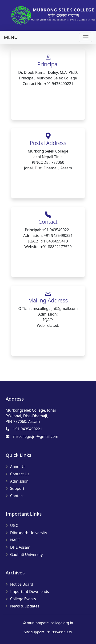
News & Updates (25, 606)
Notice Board (22, 584)
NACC (15, 540)
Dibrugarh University (29, 533)
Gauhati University (26, 555)
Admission (19, 481)
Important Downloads (30, 592)
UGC (14, 525)
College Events (23, 599)
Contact (17, 496)
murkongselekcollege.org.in (50, 623)
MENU (11, 37)
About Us (18, 467)
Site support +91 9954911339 (48, 632)
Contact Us (20, 474)
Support (17, 488)
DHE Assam (20, 547)
